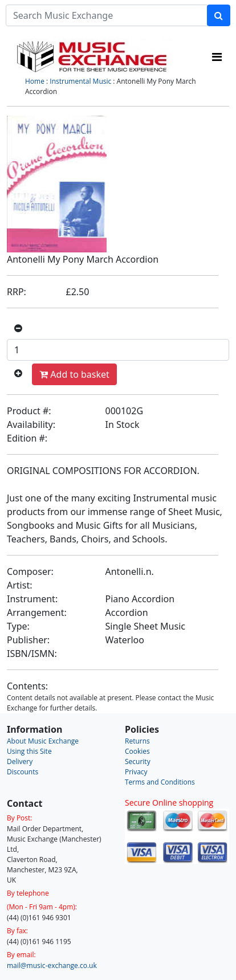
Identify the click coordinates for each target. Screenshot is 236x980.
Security (138, 761)
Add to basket (74, 374)
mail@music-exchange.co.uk (52, 965)
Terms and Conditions (160, 782)
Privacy (136, 772)
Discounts (23, 772)
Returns (137, 741)
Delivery (20, 761)
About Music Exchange (43, 741)
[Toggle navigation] (217, 57)
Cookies (137, 751)
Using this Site (29, 751)
